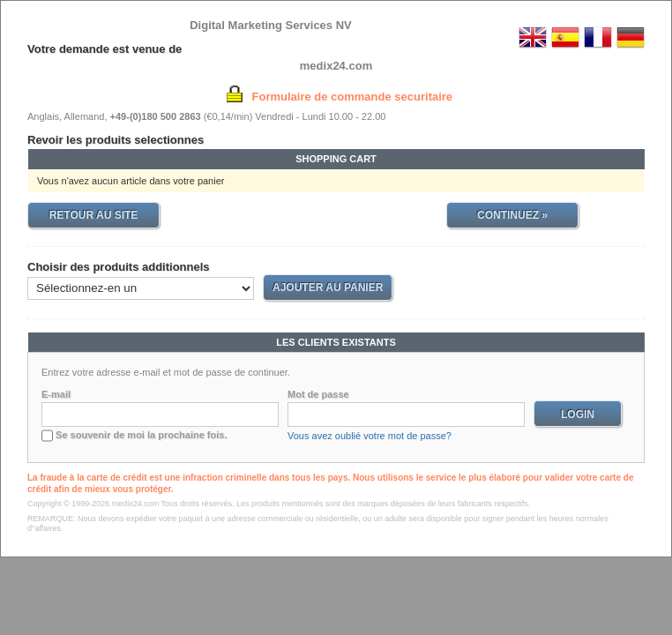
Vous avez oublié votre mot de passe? (370, 436)
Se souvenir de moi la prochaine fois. (141, 435)
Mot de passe (318, 394)
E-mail (56, 394)
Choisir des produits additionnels (119, 267)
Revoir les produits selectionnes (116, 140)
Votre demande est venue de (105, 49)
